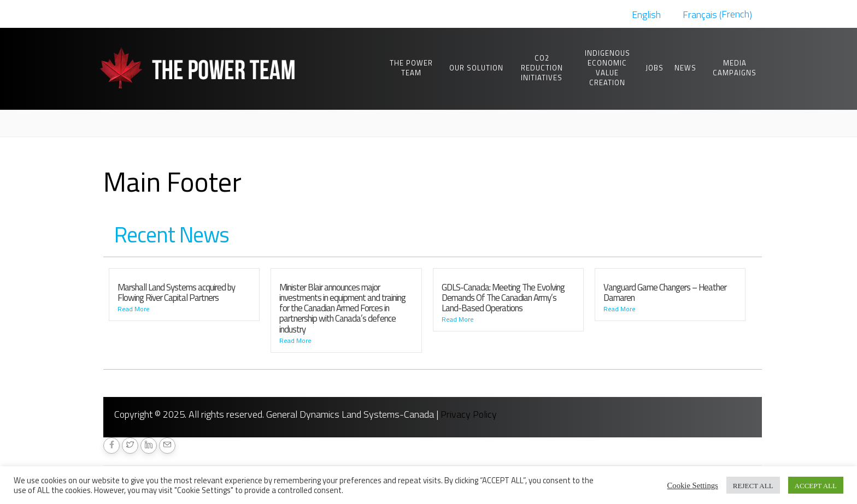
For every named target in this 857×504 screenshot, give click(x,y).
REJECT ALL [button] (753, 485)
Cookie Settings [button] (693, 485)
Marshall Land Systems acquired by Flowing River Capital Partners (176, 292)
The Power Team (411, 68)
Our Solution (476, 68)
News (685, 68)
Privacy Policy (469, 414)
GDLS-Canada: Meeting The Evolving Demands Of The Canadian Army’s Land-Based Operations (503, 298)
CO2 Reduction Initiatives (542, 68)
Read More (134, 309)
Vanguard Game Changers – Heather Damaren (665, 292)
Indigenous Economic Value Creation (607, 68)
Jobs (655, 68)
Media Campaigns (735, 68)
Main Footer (172, 181)
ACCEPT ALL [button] (816, 485)
